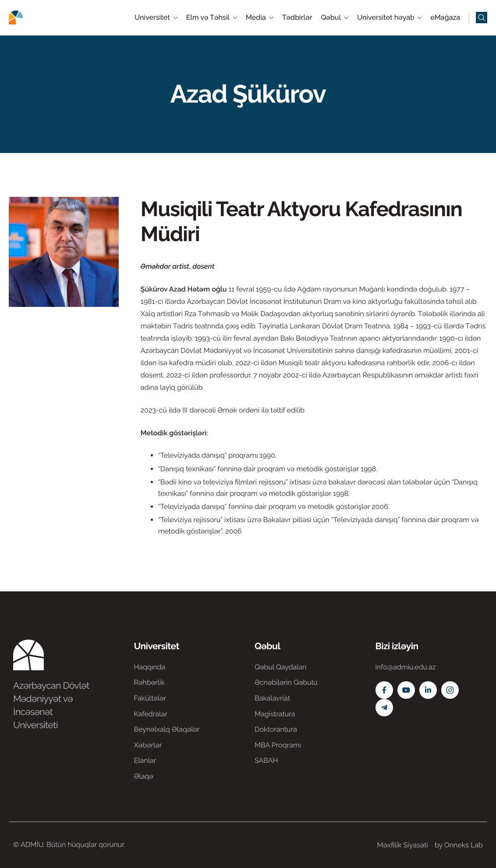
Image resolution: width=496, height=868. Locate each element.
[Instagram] (450, 690)
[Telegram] (384, 708)
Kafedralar (151, 714)
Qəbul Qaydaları (280, 667)
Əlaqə (144, 776)
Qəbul (335, 18)
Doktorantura (276, 729)
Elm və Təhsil (212, 18)
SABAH (266, 760)
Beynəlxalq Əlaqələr (167, 729)
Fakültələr (150, 698)
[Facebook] (384, 690)
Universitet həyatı (389, 18)
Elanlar (145, 760)
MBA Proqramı (278, 745)
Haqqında (150, 667)
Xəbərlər (148, 745)
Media (260, 18)
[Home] (35, 17)
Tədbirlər (297, 18)
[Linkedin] (428, 690)
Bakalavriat (272, 698)
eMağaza (445, 18)
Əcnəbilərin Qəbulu (286, 682)
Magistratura (275, 714)
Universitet (156, 18)
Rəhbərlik (149, 682)
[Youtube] (406, 690)
